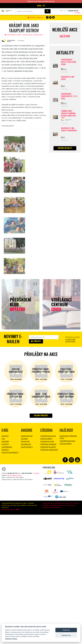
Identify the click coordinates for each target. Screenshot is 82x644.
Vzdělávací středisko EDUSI (68, 437)
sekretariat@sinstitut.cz (14, 475)
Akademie (27, 430)
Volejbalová (26, 444)
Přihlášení (32, 17)
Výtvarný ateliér (47, 441)
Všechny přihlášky (41, 415)
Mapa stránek (65, 505)
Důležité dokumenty (10, 452)
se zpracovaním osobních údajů (70, 340)
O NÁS (5, 430)
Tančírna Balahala (48, 436)
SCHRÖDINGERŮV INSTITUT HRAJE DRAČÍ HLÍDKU (69, 62)
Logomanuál (7, 447)
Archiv (50, 507)
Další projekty (27, 447)
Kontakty (78, 13)
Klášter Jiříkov (46, 439)
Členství (5, 444)
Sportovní (25, 441)
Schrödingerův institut (13, 35)
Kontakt (5, 436)
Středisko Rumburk (48, 444)
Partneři (5, 441)
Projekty (5, 450)
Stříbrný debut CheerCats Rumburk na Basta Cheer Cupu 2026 (69, 114)
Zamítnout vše (66, 635)
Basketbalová (27, 436)
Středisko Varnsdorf (49, 450)
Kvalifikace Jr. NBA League (68, 78)
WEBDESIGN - (10, 509)
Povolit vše (66, 630)
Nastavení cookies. (11, 639)
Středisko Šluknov (48, 447)
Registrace (40, 17)
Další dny (65, 36)
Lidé (3, 439)
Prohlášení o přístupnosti (51, 505)
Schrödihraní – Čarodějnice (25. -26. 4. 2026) (69, 96)
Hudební (24, 439)
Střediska (46, 430)
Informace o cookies (71, 503)
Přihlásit (36, 341)
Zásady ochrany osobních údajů (53, 503)
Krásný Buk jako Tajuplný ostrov (33, 35)
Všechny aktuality (65, 148)
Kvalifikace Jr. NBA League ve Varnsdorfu (69, 129)
